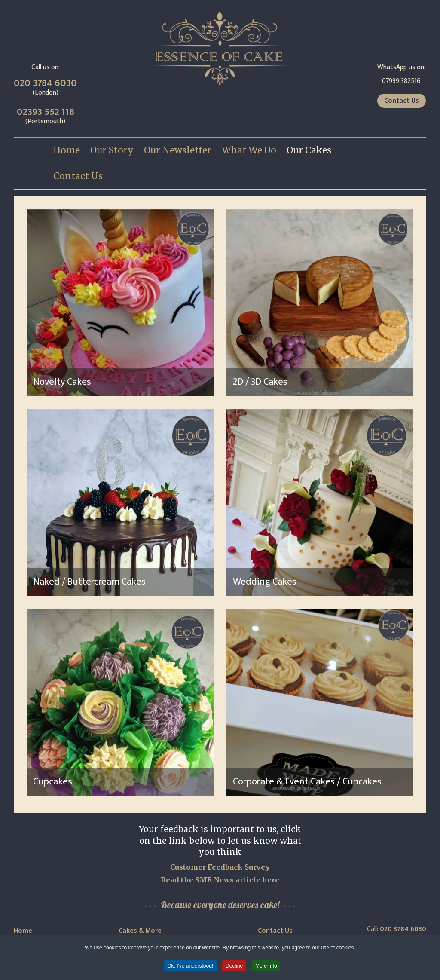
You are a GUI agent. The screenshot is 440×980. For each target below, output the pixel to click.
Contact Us (402, 101)
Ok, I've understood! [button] (190, 966)
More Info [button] (267, 966)
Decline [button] (234, 966)
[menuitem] (67, 150)
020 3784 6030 (45, 83)
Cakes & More (140, 931)
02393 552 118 (46, 112)
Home (23, 931)
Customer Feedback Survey (220, 867)
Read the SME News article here (220, 880)
